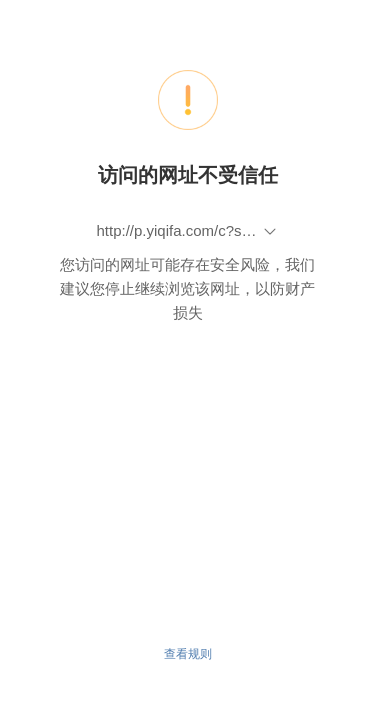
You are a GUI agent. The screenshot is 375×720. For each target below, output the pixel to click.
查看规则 (188, 654)
